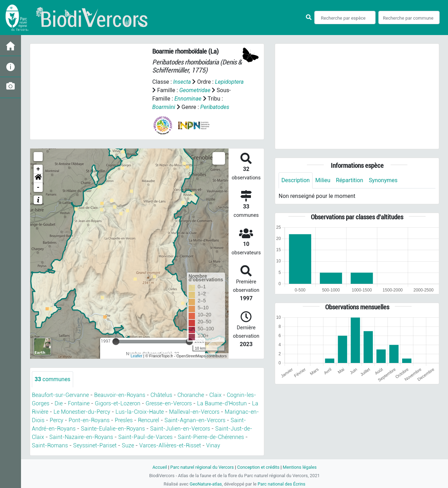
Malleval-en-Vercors (194, 412)
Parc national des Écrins (282, 484)
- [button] (38, 187)
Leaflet (136, 356)
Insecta (182, 82)
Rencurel (149, 420)
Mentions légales (300, 467)
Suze (128, 445)
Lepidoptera (229, 82)
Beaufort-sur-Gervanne (60, 395)
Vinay (213, 445)
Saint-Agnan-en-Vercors (195, 420)
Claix (215, 395)
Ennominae (188, 99)
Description (296, 180)
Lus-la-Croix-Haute (140, 412)
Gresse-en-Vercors (169, 403)
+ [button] (38, 169)
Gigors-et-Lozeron (118, 403)
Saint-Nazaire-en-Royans (81, 437)
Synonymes (383, 180)
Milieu (323, 180)
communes (52, 379)
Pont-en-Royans (89, 420)
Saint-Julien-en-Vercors (180, 429)
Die (59, 403)
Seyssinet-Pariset (95, 445)
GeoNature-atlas (206, 484)
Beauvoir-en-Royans (120, 395)
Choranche (191, 395)
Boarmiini (164, 107)
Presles (124, 420)
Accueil (160, 467)
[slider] (116, 342)
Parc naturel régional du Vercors (202, 467)
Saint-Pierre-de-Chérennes (211, 437)
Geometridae (195, 90)
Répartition (350, 180)
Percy (57, 420)
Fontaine (79, 403)
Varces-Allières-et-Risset (170, 445)
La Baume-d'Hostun (222, 403)
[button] (38, 178)
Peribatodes (215, 107)
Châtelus (161, 395)
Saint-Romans (50, 445)
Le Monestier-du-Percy (82, 412)
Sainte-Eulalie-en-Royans (113, 429)
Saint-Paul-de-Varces (145, 437)
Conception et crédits (258, 467)
